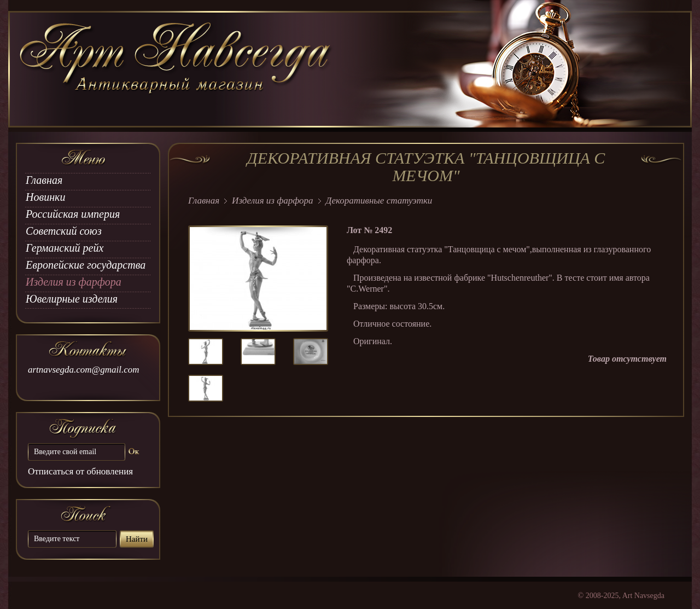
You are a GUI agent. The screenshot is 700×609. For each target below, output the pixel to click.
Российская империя (73, 214)
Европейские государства (86, 265)
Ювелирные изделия (72, 299)
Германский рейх (65, 248)
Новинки (45, 197)
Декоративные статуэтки (379, 201)
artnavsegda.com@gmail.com (84, 370)
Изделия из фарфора (74, 282)
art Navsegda (176, 69)
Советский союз (64, 231)
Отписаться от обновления (80, 471)
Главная (44, 180)
